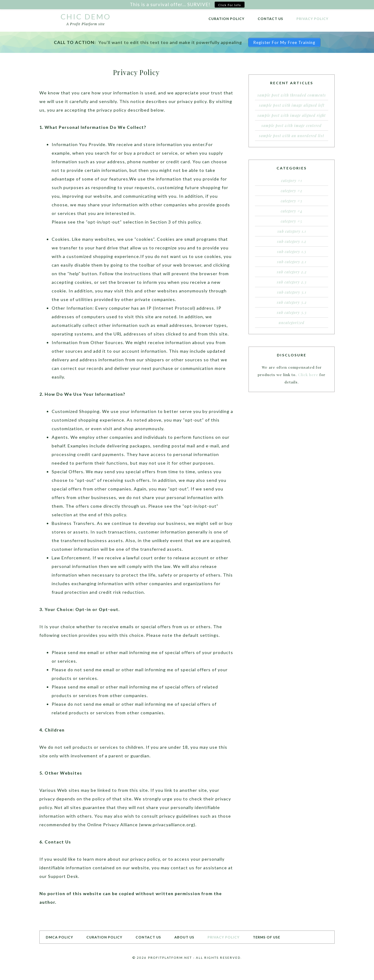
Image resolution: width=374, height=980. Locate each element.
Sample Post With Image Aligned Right (292, 115)
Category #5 (292, 221)
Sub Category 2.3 (292, 282)
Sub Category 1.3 (292, 252)
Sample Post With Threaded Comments (292, 95)
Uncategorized (292, 323)
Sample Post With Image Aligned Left (292, 105)
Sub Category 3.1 (292, 292)
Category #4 (292, 211)
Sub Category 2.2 (292, 272)
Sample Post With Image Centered (292, 125)
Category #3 (292, 201)
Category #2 (292, 191)
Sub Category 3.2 (292, 302)
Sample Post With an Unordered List (292, 136)
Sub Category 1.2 (292, 241)
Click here (308, 375)
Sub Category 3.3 (292, 312)
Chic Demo (86, 16)
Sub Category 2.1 (292, 262)
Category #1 (292, 181)
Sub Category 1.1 (292, 231)
